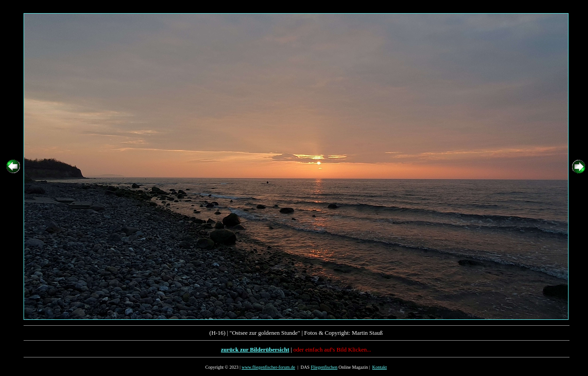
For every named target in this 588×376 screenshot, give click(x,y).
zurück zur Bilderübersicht (255, 349)
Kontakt (379, 367)
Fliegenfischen (324, 367)
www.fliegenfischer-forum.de (268, 367)
